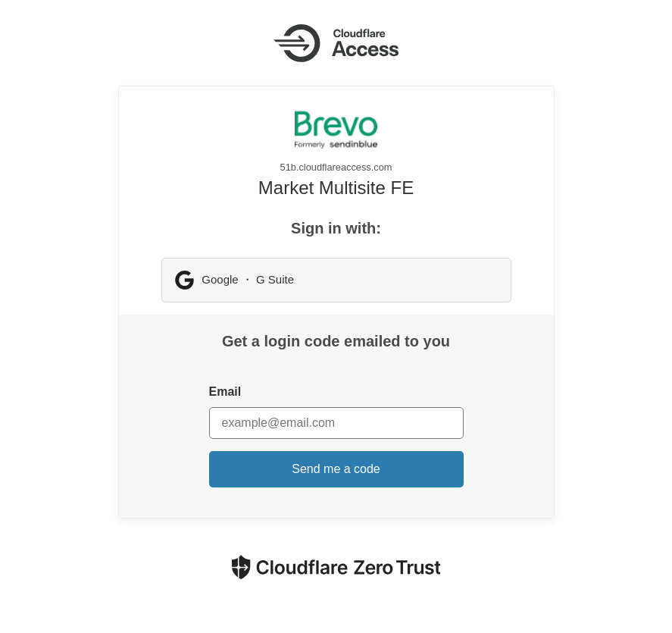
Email (225, 392)
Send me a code (336, 469)
